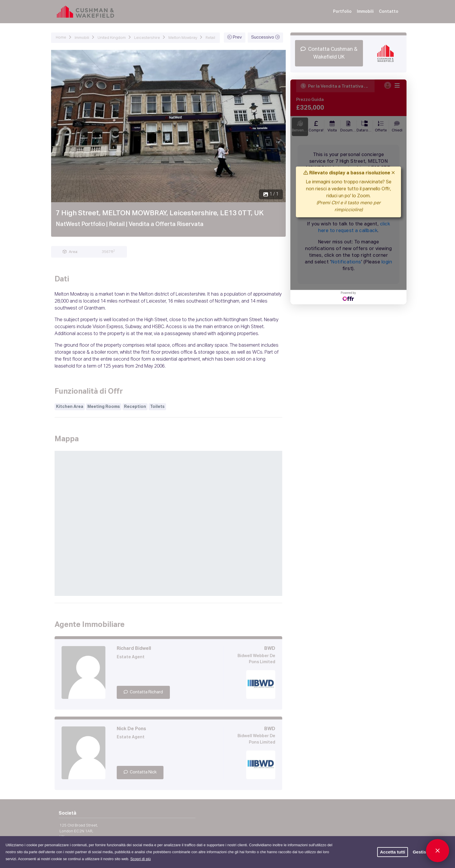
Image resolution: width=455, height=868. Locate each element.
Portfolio (342, 12)
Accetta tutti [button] (393, 852)
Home (61, 38)
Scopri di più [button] (141, 859)
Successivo (265, 37)
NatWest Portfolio (80, 224)
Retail (210, 38)
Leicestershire (147, 38)
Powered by (348, 296)
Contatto (389, 12)
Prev (235, 37)
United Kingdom (112, 38)
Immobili (365, 12)
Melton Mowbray (183, 38)
